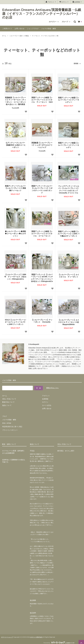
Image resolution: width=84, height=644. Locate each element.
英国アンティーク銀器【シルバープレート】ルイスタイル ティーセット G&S (42, 100)
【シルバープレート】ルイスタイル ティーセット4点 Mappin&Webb (69, 322)
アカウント (51, 2)
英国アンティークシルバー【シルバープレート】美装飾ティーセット (15, 188)
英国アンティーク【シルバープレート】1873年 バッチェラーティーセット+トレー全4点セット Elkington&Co (42, 278)
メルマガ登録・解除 (49, 29)
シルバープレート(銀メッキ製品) (19, 36)
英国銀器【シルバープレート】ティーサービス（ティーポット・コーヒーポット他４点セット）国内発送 (15, 101)
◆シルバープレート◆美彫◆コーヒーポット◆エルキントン (15, 233)
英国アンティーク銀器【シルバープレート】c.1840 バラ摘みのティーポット (69, 234)
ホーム (4, 36)
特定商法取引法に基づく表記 (12, 426)
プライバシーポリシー (10, 429)
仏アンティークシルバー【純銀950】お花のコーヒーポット (15, 145)
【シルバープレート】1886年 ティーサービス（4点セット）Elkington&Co (15, 277)
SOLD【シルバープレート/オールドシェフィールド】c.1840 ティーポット (15, 322)
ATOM (9, 422)
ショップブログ (33, 29)
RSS (4, 422)
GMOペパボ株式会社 (36, 636)
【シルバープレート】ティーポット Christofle (42, 321)
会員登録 (77, 2)
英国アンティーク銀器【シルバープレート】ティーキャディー (69, 100)
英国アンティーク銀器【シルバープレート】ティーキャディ (69, 145)
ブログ (4, 416)
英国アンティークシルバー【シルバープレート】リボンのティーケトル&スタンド (42, 189)
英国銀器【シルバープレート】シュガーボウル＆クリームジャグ (42, 145)
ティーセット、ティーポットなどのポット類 (45, 36)
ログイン (64, 2)
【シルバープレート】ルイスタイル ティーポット (69, 276)
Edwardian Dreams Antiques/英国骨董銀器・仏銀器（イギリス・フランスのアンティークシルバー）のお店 (42, 14)
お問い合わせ (20, 29)
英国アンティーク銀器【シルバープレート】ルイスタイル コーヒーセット (42, 233)
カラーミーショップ (7, 636)
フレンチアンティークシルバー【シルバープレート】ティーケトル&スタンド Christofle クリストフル (69, 189)
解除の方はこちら (52, 388)
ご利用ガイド (7, 29)
